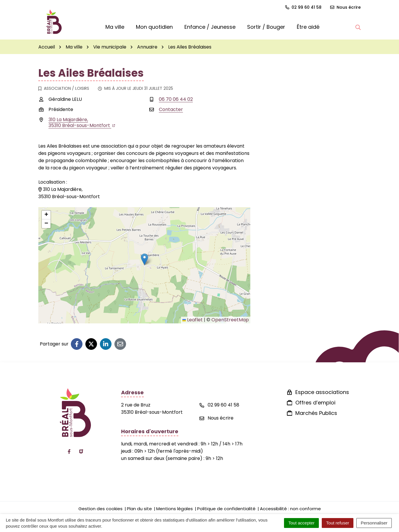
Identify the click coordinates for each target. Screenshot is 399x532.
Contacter (171, 109)
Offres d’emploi (315, 403)
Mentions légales (175, 509)
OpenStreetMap (230, 320)
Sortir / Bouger (266, 27)
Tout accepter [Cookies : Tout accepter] (301, 523)
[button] (358, 27)
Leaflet (193, 320)
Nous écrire (216, 418)
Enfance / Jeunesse (210, 27)
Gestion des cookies (100, 509)
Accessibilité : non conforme (290, 509)
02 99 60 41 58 (219, 405)
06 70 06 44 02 (176, 99)
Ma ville (115, 27)
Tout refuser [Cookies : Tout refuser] (338, 523)
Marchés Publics (316, 413)
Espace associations (322, 392)
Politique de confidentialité (226, 509)
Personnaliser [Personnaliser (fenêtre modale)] (374, 523)
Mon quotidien (154, 27)
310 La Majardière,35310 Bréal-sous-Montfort (82, 122)
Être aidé (308, 27)
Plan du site (139, 509)
